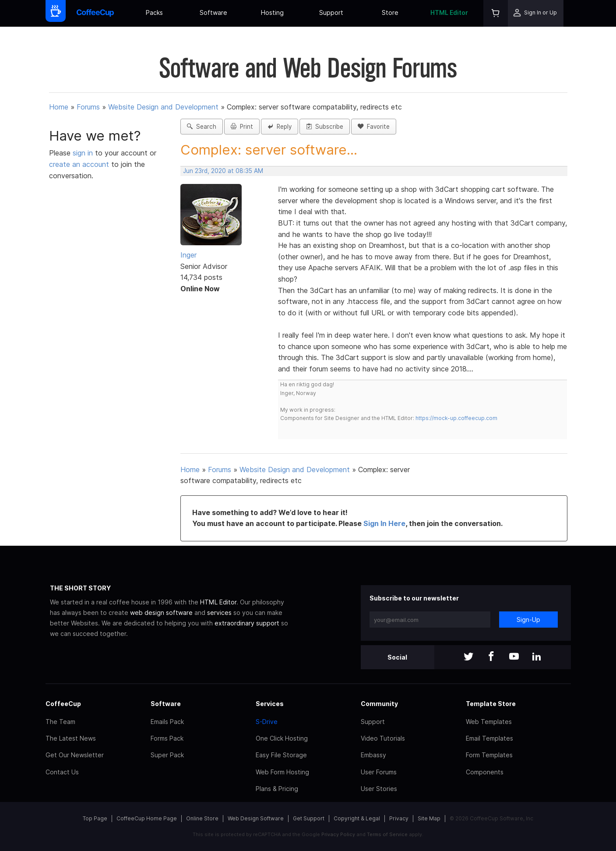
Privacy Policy (338, 834)
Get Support (309, 818)
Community (379, 704)
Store (390, 12)
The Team (60, 722)
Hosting (272, 12)
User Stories (379, 789)
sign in (84, 153)
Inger (188, 255)
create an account (79, 164)
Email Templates (489, 738)
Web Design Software (256, 818)
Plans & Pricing (277, 789)
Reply (280, 127)
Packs (154, 12)
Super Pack (167, 755)
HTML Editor (449, 12)
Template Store (491, 704)
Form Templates (489, 755)
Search (202, 127)
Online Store (202, 818)
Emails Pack (167, 722)
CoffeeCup (63, 704)
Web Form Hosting (282, 772)
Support (331, 12)
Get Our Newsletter (75, 755)
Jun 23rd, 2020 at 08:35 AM (223, 171)
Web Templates (489, 722)
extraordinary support (247, 623)
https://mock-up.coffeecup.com (456, 418)
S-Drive (267, 722)
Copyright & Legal (357, 818)
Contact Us (62, 772)
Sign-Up (528, 620)
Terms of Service (387, 834)
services (219, 613)
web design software (161, 613)
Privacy (399, 818)
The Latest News (71, 738)
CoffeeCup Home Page (147, 818)
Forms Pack (167, 738)
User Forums (379, 772)
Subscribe (325, 127)
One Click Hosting (282, 738)
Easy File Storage (281, 755)
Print (242, 127)
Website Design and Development (163, 107)
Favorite (374, 127)
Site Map (429, 818)
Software (213, 12)
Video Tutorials (383, 738)
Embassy (373, 755)
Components (485, 772)
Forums (88, 107)
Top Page (95, 818)
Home (59, 107)
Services (270, 704)
